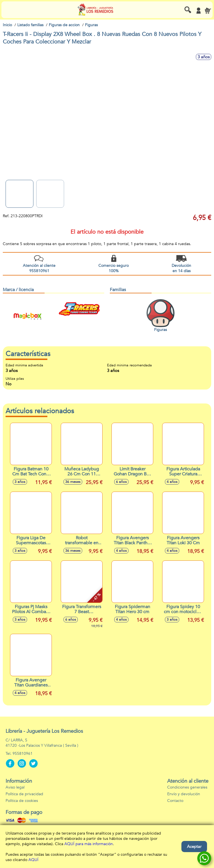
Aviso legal (15, 787)
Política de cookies (22, 801)
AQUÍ (33, 860)
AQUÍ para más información (89, 844)
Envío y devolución (184, 794)
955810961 (23, 754)
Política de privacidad (24, 794)
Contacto (175, 801)
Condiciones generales (187, 787)
